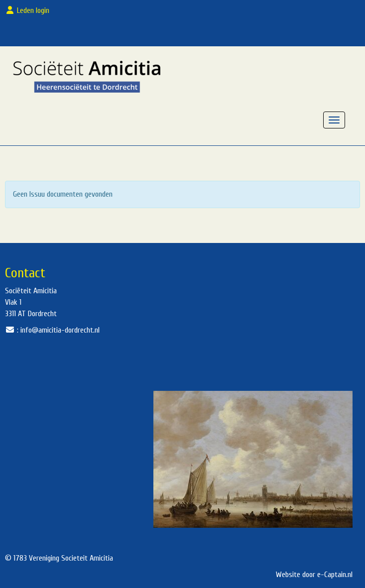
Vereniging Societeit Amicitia (71, 558)
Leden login (29, 10)
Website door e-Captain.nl (314, 575)
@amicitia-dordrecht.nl (60, 330)
